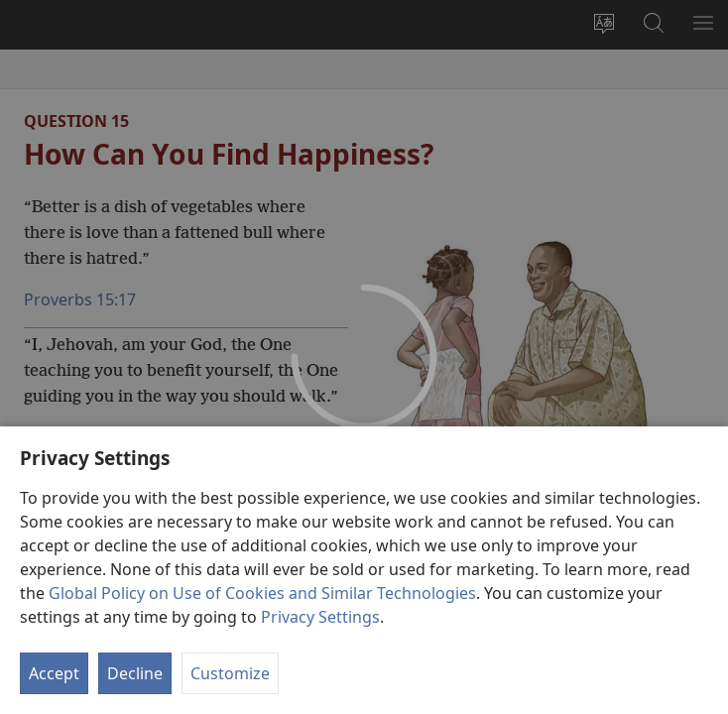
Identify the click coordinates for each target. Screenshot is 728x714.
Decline (135, 673)
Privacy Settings (320, 617)
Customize (230, 673)
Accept (54, 673)
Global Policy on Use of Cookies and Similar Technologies (262, 593)
